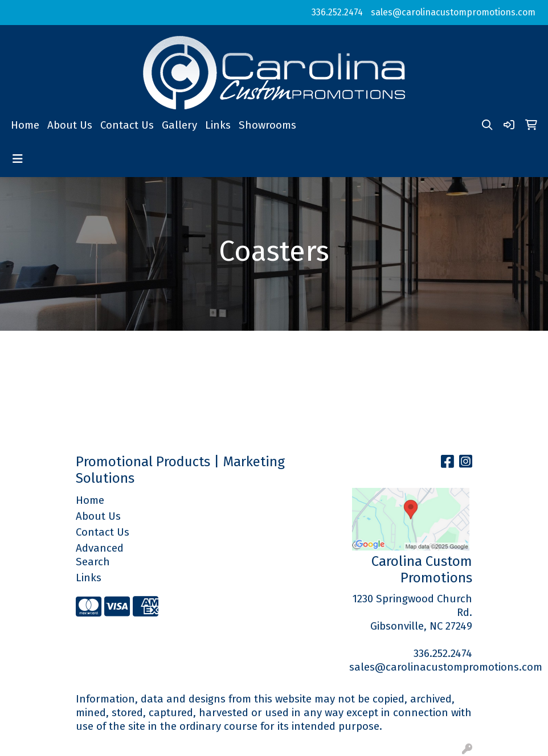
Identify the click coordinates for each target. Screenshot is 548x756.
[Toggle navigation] (18, 159)
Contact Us (127, 125)
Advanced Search (100, 555)
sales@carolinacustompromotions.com (453, 12)
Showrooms (267, 125)
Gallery (179, 125)
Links (218, 125)
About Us (70, 125)
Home (25, 125)
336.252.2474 (337, 12)
